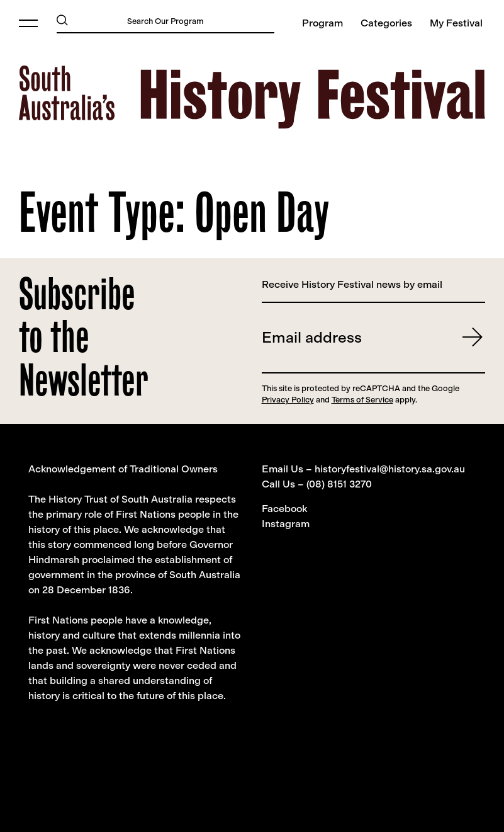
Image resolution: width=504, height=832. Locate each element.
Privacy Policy (288, 400)
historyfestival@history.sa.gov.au (390, 469)
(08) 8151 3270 (339, 484)
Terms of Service (362, 400)
